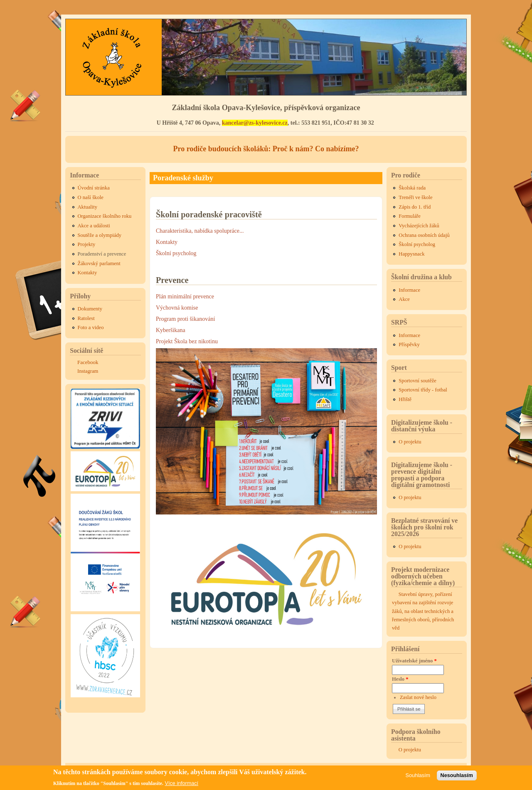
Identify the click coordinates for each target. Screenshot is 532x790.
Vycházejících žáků (419, 226)
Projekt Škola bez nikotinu (187, 341)
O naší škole (91, 197)
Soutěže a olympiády (100, 235)
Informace (409, 290)
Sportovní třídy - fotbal (423, 390)
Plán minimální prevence (185, 297)
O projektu (410, 442)
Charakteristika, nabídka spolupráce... (200, 231)
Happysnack (411, 254)
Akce (404, 299)
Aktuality (88, 207)
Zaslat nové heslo (418, 697)
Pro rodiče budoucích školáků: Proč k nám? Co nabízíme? (266, 149)
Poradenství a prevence (102, 254)
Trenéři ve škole (415, 197)
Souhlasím (418, 775)
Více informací (182, 783)
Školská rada (412, 188)
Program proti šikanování (185, 319)
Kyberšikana (171, 330)
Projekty (87, 244)
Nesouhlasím (457, 775)
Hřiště (405, 399)
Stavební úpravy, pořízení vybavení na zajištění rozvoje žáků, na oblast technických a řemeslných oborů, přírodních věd (423, 611)
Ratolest (86, 318)
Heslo (400, 679)
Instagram (88, 371)
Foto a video (91, 327)
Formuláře (409, 216)
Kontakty (167, 242)
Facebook (88, 362)
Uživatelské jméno (414, 661)
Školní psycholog (176, 253)
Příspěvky (409, 345)
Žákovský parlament (99, 263)
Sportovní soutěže (417, 381)
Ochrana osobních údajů (424, 235)
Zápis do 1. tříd (415, 207)
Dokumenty (90, 309)
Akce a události (94, 226)
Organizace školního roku (105, 216)
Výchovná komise (177, 308)
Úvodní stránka (94, 188)
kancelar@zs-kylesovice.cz (255, 123)
